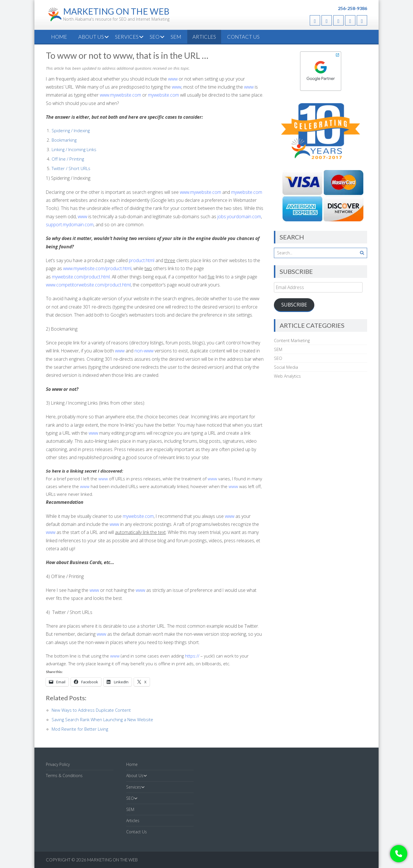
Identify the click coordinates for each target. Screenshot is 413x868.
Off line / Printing (68, 159)
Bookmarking (64, 140)
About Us (91, 37)
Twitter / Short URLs (71, 168)
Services (127, 37)
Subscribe (294, 305)
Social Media (286, 367)
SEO (155, 37)
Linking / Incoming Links (74, 149)
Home (59, 37)
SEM (176, 37)
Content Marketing (292, 340)
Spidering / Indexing (71, 130)
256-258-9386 (352, 8)
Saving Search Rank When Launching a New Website (102, 719)
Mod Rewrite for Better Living (80, 729)
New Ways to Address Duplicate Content (91, 710)
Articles (204, 37)
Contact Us (243, 37)
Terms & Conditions (64, 776)
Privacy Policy (58, 764)
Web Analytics (287, 376)
